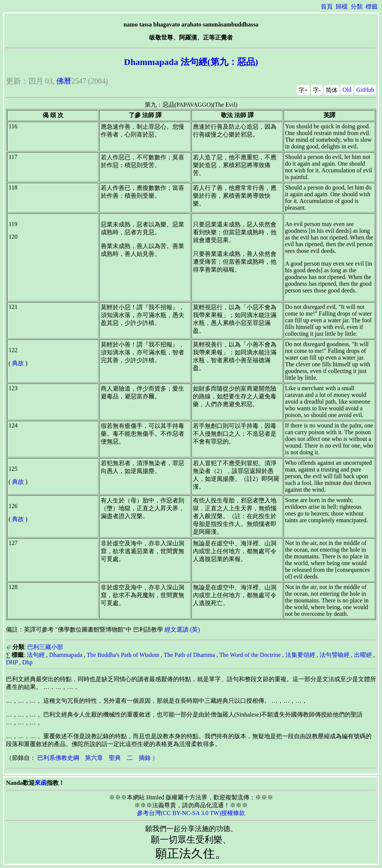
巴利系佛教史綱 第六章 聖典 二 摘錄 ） (98, 758)
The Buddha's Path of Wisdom (123, 655)
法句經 (36, 655)
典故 (18, 363)
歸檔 (342, 7)
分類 (357, 7)
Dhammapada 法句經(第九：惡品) (191, 62)
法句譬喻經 (335, 655)
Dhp (27, 662)
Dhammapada (66, 655)
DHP (12, 662)
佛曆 (64, 81)
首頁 (327, 7)
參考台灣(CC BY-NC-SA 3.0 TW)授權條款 (191, 813)
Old (347, 90)
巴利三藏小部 (45, 647)
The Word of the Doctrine (250, 655)
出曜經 (363, 655)
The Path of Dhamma (189, 655)
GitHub (365, 90)
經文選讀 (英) (182, 629)
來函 (41, 783)
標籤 (372, 7)
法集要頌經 (300, 655)
